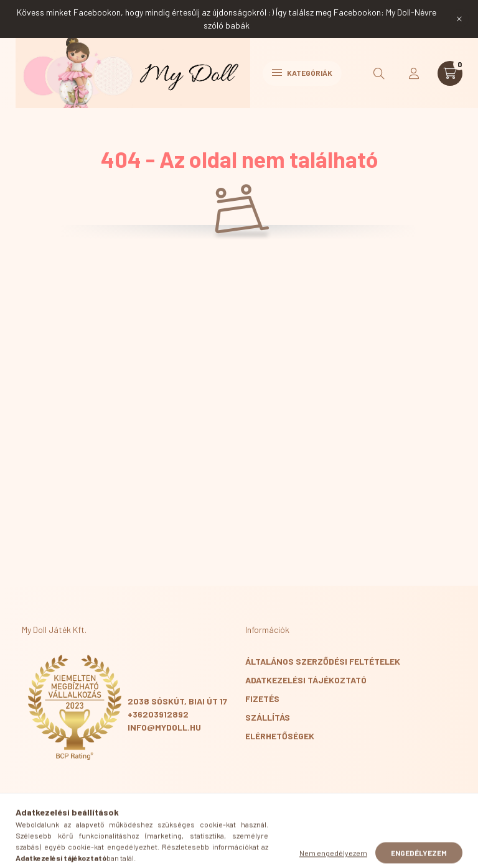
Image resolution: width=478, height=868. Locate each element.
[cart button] (450, 73)
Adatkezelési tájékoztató (306, 680)
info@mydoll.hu (164, 727)
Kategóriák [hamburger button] (302, 73)
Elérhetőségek (280, 736)
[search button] (379, 73)
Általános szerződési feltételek (323, 661)
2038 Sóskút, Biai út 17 (177, 701)
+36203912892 (158, 714)
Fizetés (262, 699)
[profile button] (414, 73)
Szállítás (268, 717)
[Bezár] (459, 19)
